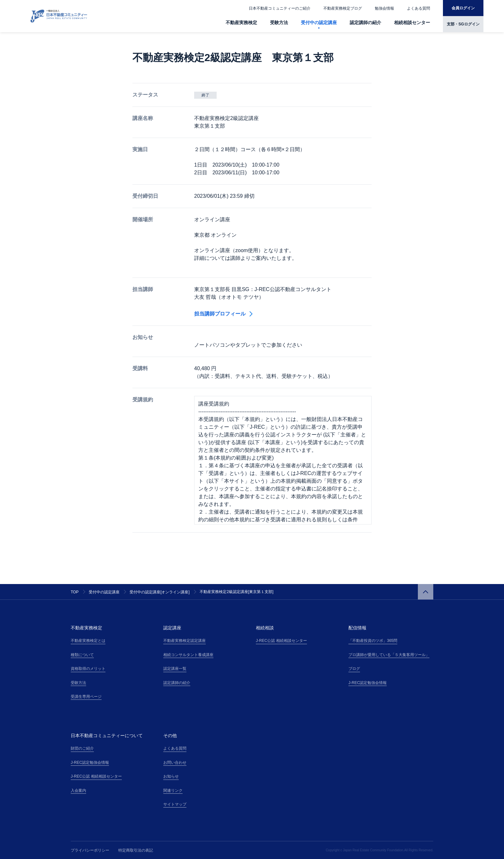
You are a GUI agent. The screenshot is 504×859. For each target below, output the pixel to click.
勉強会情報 (384, 8)
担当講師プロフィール (223, 314)
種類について (82, 655)
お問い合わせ (175, 763)
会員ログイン (463, 8)
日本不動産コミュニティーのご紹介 (280, 8)
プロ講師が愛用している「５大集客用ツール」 (389, 655)
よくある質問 (419, 8)
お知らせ (171, 776)
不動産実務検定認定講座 (184, 641)
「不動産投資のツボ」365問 (373, 641)
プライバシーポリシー (90, 850)
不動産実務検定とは (88, 641)
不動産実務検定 (241, 23)
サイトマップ (175, 804)
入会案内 (78, 790)
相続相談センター (412, 23)
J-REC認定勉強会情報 (368, 683)
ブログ (354, 669)
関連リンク (173, 790)
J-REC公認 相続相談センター (281, 641)
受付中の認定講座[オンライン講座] (160, 592)
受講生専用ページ (86, 697)
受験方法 (279, 23)
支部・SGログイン (463, 24)
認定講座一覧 (175, 669)
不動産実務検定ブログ (343, 8)
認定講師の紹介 (365, 23)
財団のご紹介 (82, 748)
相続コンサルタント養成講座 (188, 655)
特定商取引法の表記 (136, 850)
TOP (75, 592)
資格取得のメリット (88, 669)
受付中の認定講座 (319, 23)
